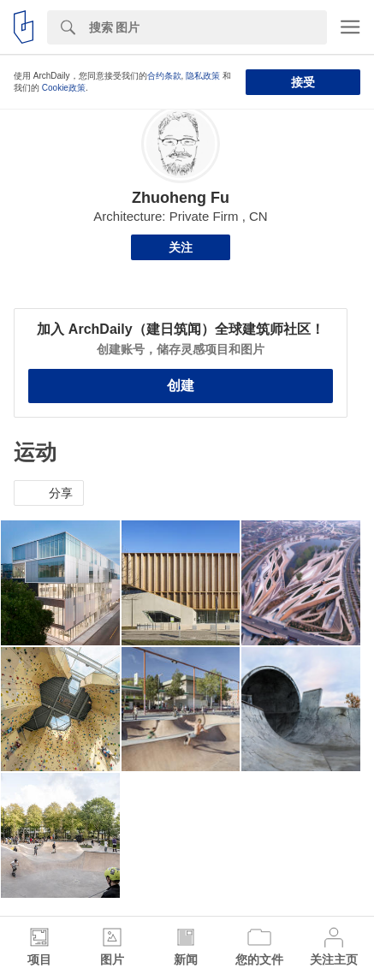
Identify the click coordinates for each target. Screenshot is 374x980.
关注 (181, 247)
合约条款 (164, 76)
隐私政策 (203, 76)
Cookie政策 (64, 88)
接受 (303, 82)
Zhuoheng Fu (181, 198)
